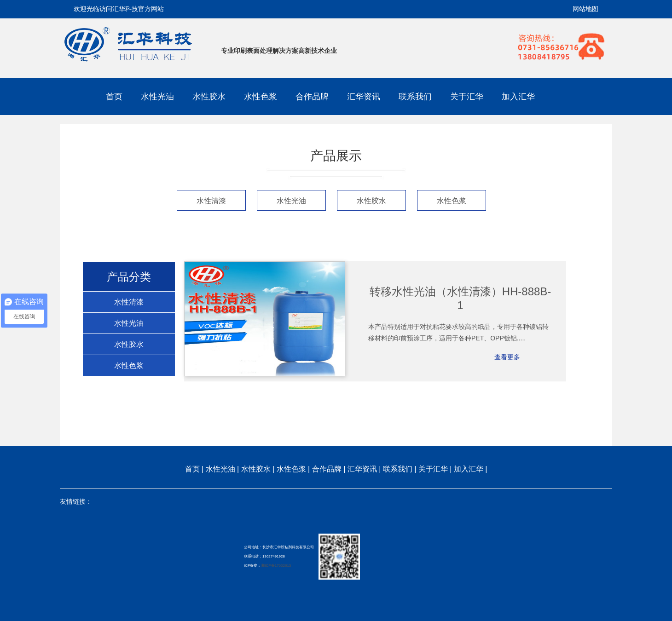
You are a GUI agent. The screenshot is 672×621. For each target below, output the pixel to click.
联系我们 (415, 97)
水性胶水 (209, 97)
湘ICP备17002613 (276, 566)
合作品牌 (312, 97)
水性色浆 (261, 97)
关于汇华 (467, 97)
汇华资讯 (364, 97)
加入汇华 (518, 97)
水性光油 (157, 97)
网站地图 (585, 9)
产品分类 (129, 277)
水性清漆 (211, 201)
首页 (114, 97)
